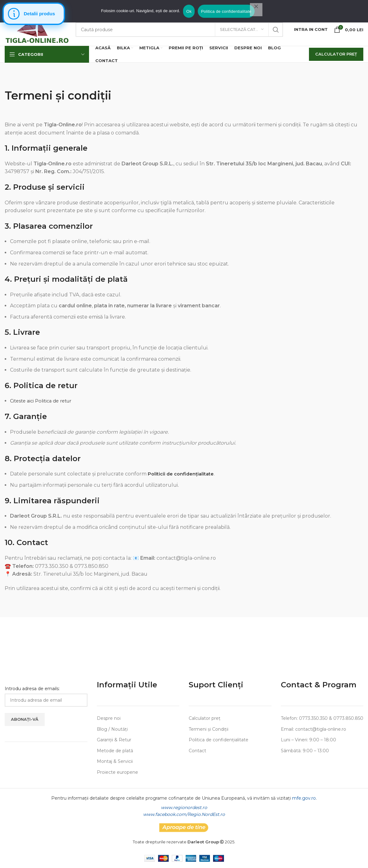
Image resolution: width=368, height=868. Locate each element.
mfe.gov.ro (304, 798)
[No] (256, 10)
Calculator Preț (336, 54)
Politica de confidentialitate (226, 11)
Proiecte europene (117, 772)
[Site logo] (37, 29)
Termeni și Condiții (209, 729)
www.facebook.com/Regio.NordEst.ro (184, 814)
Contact (197, 751)
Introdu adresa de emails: (32, 689)
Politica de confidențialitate (219, 740)
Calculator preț (205, 718)
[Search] (179, 30)
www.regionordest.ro (184, 807)
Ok (189, 11)
